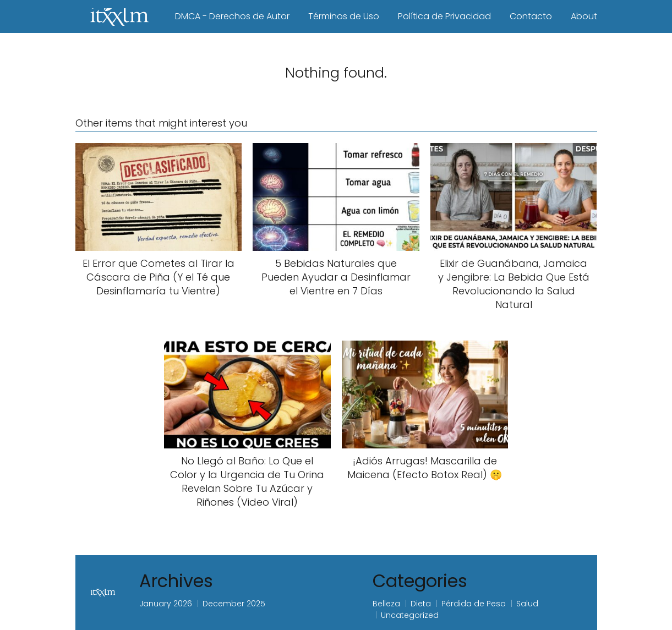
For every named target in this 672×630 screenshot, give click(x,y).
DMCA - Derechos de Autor (232, 16)
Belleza (386, 604)
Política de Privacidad (444, 16)
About (584, 16)
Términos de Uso (344, 16)
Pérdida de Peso (474, 604)
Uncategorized (410, 615)
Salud (527, 604)
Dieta (421, 604)
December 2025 (234, 604)
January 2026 (166, 604)
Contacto (531, 16)
